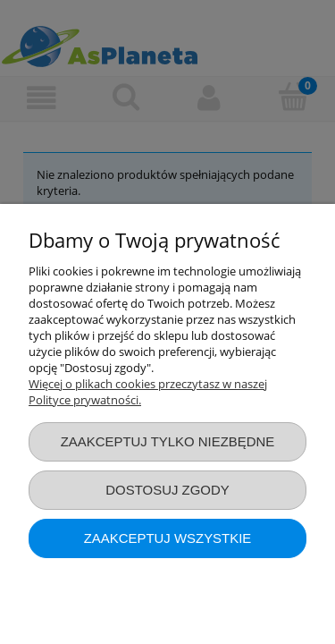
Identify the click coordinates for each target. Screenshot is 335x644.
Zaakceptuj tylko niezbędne (168, 441)
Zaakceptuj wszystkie (168, 538)
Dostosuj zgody (167, 490)
